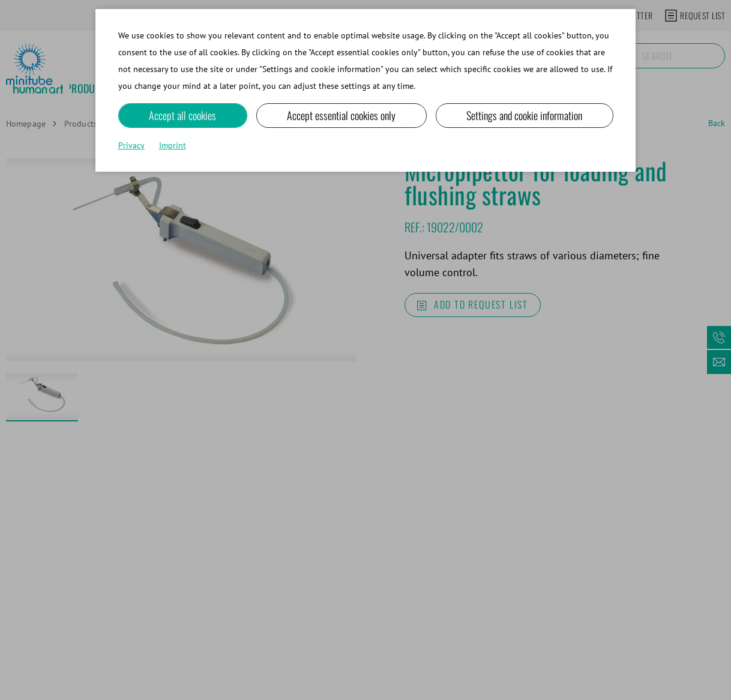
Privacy (131, 145)
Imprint (173, 145)
